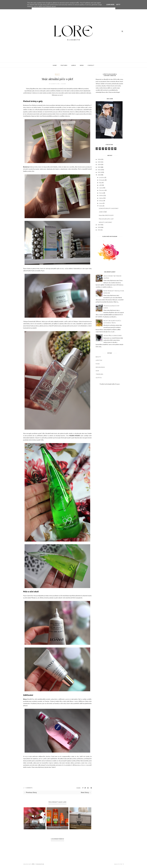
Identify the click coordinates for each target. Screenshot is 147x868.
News (82, 65)
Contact (91, 65)
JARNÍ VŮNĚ (103, 212)
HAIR (97, 371)
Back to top (119, 864)
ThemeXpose (40, 864)
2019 (99, 225)
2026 (99, 159)
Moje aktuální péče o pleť (106, 219)
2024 (99, 164)
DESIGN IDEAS (100, 367)
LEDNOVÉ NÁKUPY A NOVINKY (109, 208)
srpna (101, 188)
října (100, 183)
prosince (102, 177)
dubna (101, 198)
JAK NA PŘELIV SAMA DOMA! (113, 336)
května (101, 195)
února (101, 203)
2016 (99, 230)
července (102, 190)
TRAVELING (99, 374)
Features (64, 65)
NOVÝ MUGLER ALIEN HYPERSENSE (33, 826)
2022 (99, 170)
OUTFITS (99, 378)
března (101, 201)
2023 (99, 167)
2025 (99, 162)
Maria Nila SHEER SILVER (106, 215)
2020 (99, 175)
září (100, 185)
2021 (99, 172)
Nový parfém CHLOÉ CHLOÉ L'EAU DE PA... (56, 826)
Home (55, 65)
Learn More (110, 5)
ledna (101, 206)
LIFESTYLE (99, 360)
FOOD (98, 364)
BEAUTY (57, 74)
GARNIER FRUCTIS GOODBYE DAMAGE (78, 826)
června (101, 193)
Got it (118, 5)
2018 (99, 227)
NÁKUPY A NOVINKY (105, 222)
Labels (74, 65)
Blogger (117, 384)
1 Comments (29, 788)
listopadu (102, 180)
